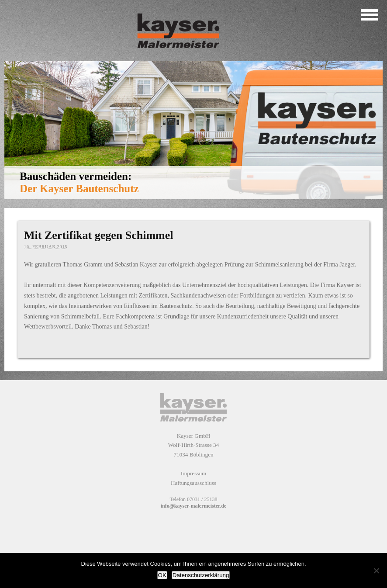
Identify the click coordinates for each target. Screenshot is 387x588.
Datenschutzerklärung (201, 575)
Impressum (194, 473)
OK (162, 575)
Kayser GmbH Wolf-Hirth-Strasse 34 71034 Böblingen (194, 445)
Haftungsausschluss (193, 483)
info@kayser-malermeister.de (194, 506)
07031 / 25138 (202, 499)
